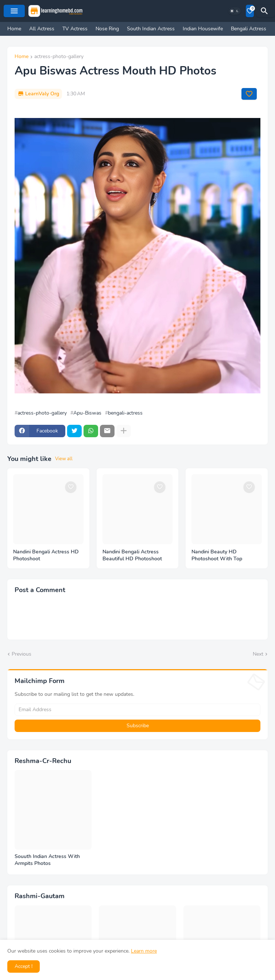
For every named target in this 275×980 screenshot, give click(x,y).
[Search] (266, 11)
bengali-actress (125, 413)
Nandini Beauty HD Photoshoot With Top (217, 555)
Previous (22, 654)
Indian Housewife (203, 29)
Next (258, 654)
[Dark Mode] (235, 11)
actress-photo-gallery (59, 57)
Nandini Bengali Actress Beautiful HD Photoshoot (132, 555)
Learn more (144, 951)
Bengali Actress (249, 29)
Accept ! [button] (24, 966)
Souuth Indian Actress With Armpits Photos (47, 860)
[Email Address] (137, 710)
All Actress (42, 29)
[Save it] (249, 94)
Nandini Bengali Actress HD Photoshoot (46, 555)
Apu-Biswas (87, 413)
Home (14, 29)
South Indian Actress (151, 29)
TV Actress (75, 29)
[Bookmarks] (250, 11)
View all (64, 459)
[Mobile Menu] (14, 11)
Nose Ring (107, 29)
